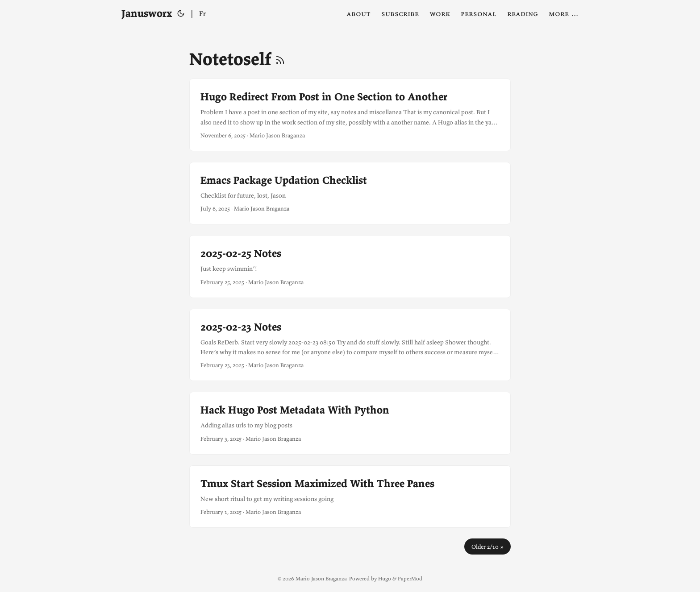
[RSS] (280, 59)
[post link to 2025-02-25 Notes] (350, 266)
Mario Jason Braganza (321, 578)
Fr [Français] (202, 13)
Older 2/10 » (487, 546)
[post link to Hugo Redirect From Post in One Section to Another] (350, 115)
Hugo (385, 578)
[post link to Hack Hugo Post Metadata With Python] (350, 423)
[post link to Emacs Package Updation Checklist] (350, 193)
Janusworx (147, 13)
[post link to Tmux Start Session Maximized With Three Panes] (350, 497)
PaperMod (410, 578)
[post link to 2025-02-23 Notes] (350, 345)
